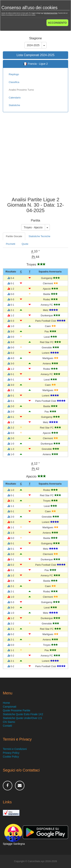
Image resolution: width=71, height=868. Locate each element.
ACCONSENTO (57, 23)
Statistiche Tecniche (39, 236)
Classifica (14, 82)
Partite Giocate (14, 236)
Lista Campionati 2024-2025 (35, 55)
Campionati (10, 707)
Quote (25, 244)
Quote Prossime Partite (17, 710)
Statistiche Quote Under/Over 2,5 (22, 718)
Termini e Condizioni (15, 749)
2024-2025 (33, 45)
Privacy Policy (11, 753)
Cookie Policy (11, 757)
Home (6, 703)
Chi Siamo (9, 722)
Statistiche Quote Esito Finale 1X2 (23, 714)
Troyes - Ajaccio (33, 227)
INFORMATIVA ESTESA (51, 13)
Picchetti (11, 244)
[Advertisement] (35, 157)
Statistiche (14, 105)
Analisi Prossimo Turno (21, 90)
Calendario (15, 98)
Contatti (7, 726)
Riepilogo (14, 74)
